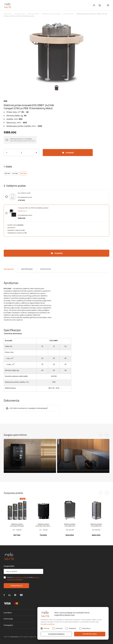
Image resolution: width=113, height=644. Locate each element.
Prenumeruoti (16, 586)
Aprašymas (22, 211)
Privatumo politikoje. (48, 624)
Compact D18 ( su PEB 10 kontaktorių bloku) (33, 208)
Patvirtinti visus (90, 634)
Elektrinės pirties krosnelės (51, 14)
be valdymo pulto (24, 193)
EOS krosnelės (69, 14)
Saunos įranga (20, 14)
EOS (5, 101)
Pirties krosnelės (33, 14)
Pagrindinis (8, 14)
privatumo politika (21, 577)
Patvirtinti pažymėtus (56, 634)
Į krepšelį (70, 153)
